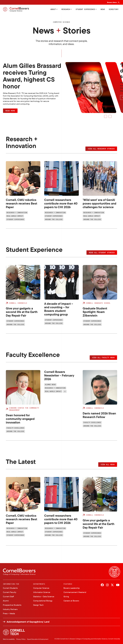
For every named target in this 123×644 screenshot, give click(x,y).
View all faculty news (103, 357)
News (103, 9)
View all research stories (101, 149)
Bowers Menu (112, 2)
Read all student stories (102, 252)
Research (66, 9)
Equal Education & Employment (38, 639)
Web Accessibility (9, 639)
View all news (108, 464)
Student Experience (85, 9)
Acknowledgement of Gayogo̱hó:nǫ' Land (28, 622)
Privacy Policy (21, 639)
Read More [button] (10, 111)
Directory (114, 9)
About (53, 9)
